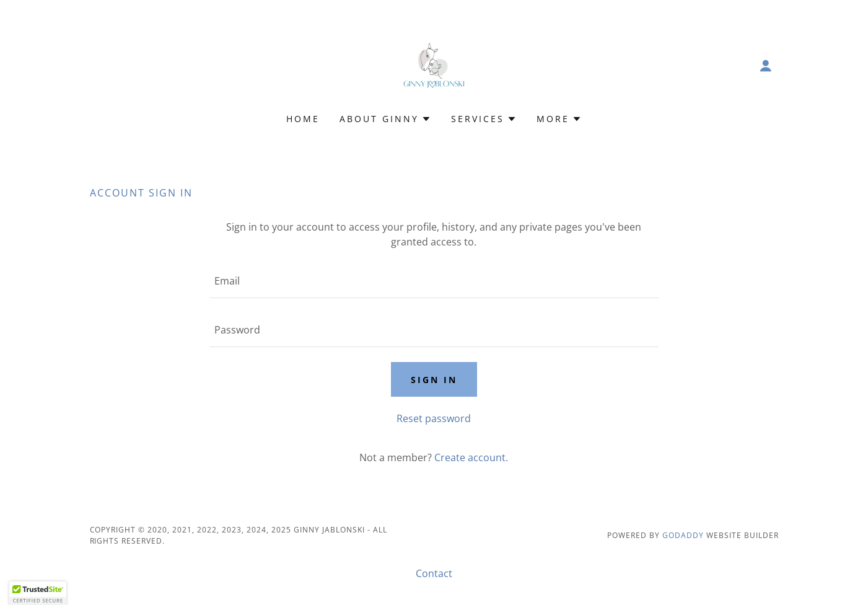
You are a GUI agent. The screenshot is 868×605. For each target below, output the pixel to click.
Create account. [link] (471, 457)
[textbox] (434, 281)
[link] (434, 64)
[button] (766, 66)
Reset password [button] (434, 418)
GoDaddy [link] (683, 535)
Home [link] (303, 119)
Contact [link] (434, 573)
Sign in (434, 380)
